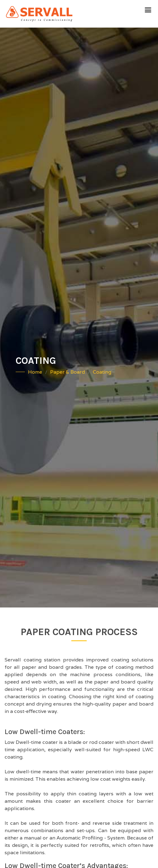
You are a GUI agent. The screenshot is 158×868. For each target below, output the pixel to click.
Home (35, 372)
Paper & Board (67, 372)
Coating (102, 372)
